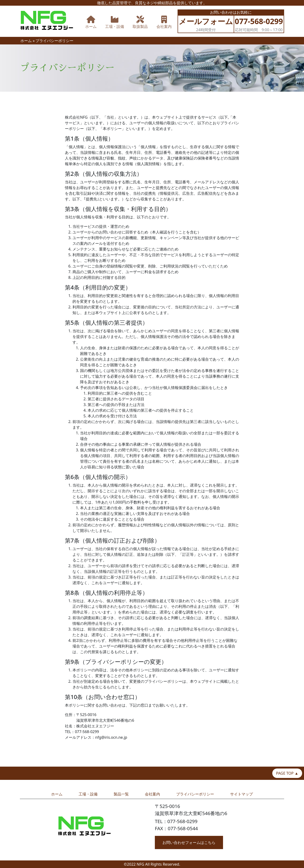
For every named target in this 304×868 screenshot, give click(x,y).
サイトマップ (241, 794)
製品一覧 (121, 794)
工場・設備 (88, 794)
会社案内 (152, 794)
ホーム (26, 41)
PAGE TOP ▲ (287, 773)
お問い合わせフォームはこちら (189, 842)
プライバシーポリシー (195, 794)
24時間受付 (206, 24)
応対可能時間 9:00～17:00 (259, 24)
